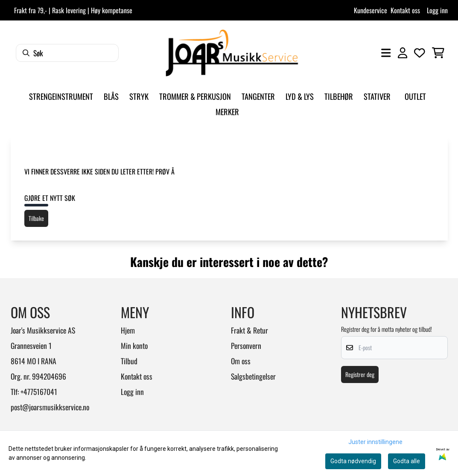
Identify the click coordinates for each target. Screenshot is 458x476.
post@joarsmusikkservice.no (50, 407)
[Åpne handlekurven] (438, 53)
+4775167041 (39, 392)
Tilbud (129, 361)
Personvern (246, 345)
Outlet (415, 96)
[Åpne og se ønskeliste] (420, 53)
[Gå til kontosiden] (403, 53)
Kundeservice (370, 10)
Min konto (134, 345)
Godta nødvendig (353, 461)
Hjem (128, 330)
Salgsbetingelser (253, 376)
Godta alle (407, 461)
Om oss (241, 361)
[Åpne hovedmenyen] (386, 53)
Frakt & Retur (249, 330)
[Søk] (67, 53)
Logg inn (437, 10)
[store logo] (232, 53)
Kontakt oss (405, 10)
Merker (227, 112)
